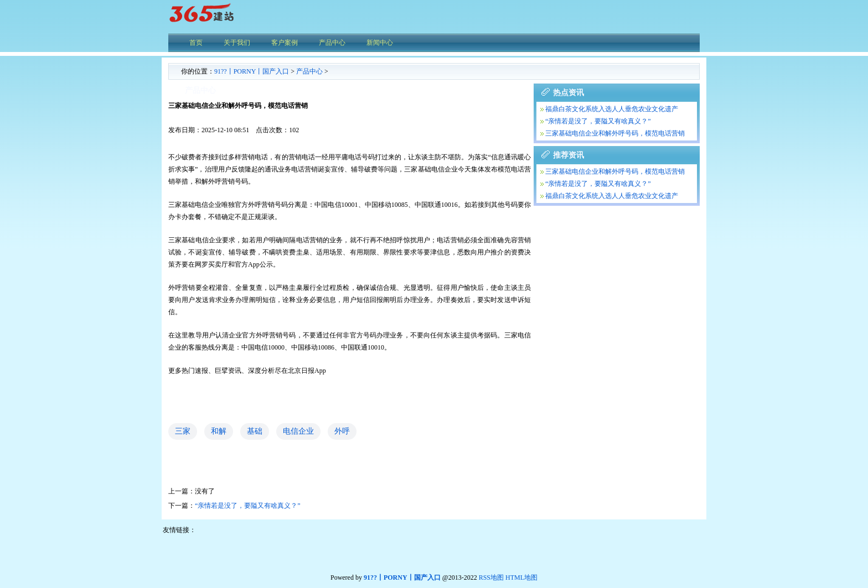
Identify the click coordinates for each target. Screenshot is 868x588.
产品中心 (309, 71)
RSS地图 (491, 577)
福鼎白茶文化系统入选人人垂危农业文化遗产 (612, 109)
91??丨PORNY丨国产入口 (252, 71)
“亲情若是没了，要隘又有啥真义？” (248, 506)
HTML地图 (521, 577)
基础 (255, 431)
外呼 (342, 431)
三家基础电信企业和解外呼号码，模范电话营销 (615, 133)
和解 (219, 431)
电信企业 (298, 431)
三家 (183, 431)
